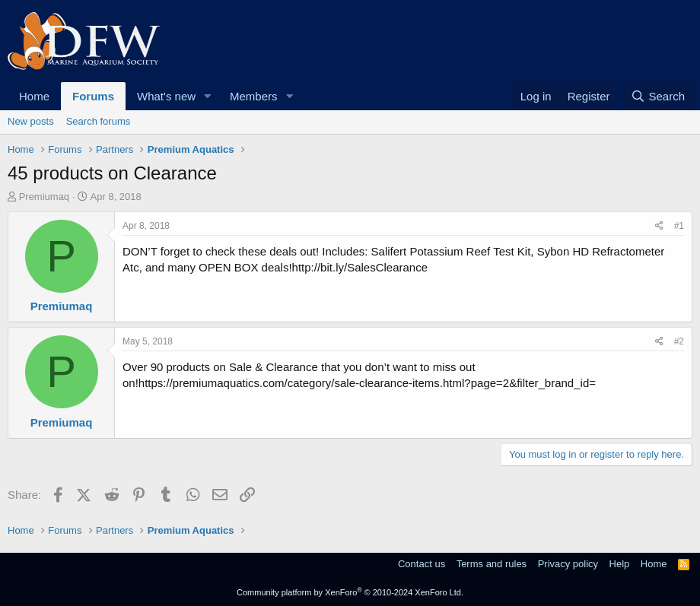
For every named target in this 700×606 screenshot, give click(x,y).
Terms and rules (492, 564)
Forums (93, 96)
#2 (679, 341)
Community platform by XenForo (350, 592)
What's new (166, 96)
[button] (208, 96)
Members (254, 96)
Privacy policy (568, 564)
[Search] (658, 96)
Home (34, 96)
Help (620, 564)
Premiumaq (44, 197)
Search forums (99, 121)
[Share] (659, 226)
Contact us (422, 564)
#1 (679, 226)
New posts (31, 121)
